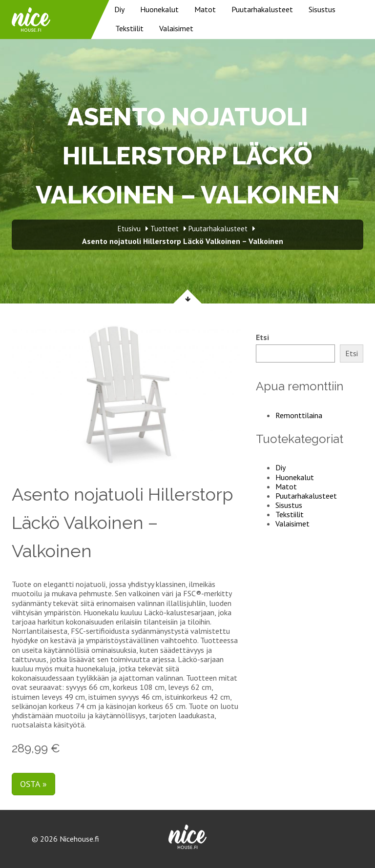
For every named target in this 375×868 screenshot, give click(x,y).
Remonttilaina (299, 415)
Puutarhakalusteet (262, 9)
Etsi (262, 337)
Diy (119, 9)
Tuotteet (165, 229)
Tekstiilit (129, 28)
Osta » (33, 784)
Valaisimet (176, 28)
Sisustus (322, 9)
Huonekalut (159, 9)
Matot (205, 9)
